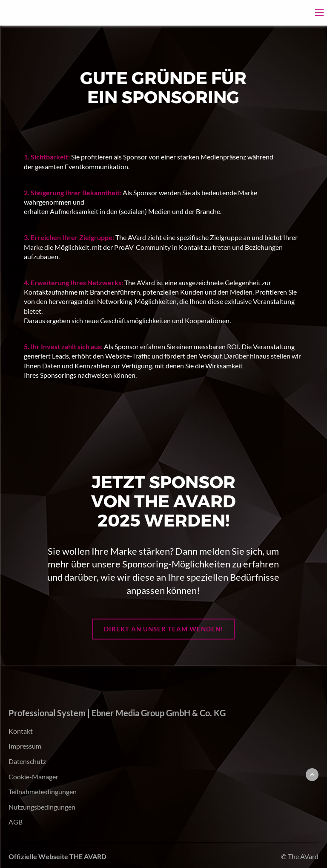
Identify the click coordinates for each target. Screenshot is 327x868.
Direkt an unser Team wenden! (163, 629)
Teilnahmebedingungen (43, 791)
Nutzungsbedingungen (42, 807)
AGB (16, 822)
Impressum (25, 746)
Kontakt (21, 731)
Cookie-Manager (33, 777)
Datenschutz (27, 761)
